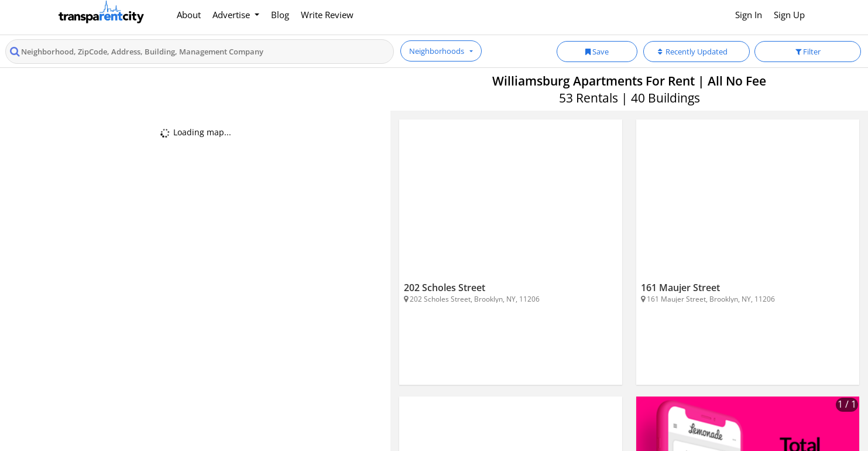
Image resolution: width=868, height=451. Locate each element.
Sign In (749, 15)
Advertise (232, 15)
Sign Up (789, 15)
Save (597, 52)
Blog (280, 15)
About (189, 15)
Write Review (327, 15)
